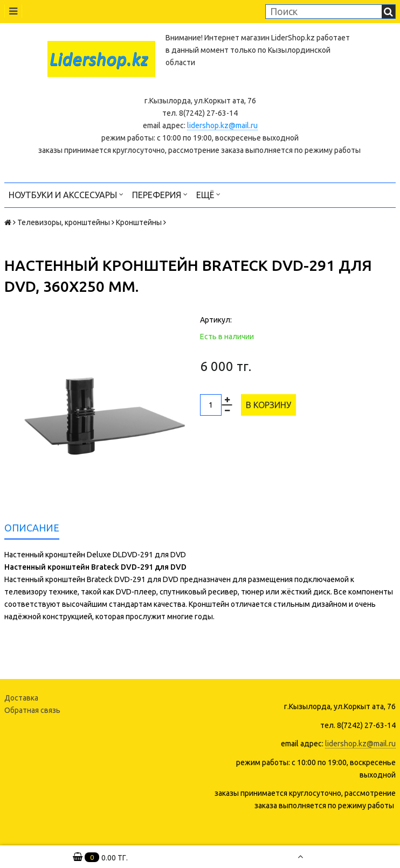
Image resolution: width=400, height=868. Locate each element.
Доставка (21, 698)
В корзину (268, 405)
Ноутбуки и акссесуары (66, 194)
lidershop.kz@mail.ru (222, 125)
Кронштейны (139, 222)
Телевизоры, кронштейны (64, 222)
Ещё (208, 194)
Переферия (160, 194)
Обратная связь (32, 710)
